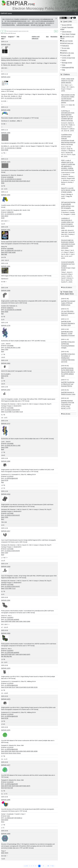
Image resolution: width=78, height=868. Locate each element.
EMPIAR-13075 (6, 162)
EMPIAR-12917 (6, 531)
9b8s (3, 254)
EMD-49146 (19, 181)
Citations (67, 74)
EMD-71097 (5, 553)
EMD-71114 (5, 412)
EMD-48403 (12, 751)
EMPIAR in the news (68, 53)
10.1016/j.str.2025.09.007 (12, 410)
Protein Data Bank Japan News (67, 293)
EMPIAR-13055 (6, 133)
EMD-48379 (19, 786)
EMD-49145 (12, 181)
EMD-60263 (5, 820)
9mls (9, 788)
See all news (66, 414)
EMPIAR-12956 (6, 110)
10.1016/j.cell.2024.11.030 (12, 348)
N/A (8, 816)
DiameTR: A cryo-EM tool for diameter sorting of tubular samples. (68, 190)
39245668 (10, 249)
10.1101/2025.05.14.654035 (13, 310)
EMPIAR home (6, 13)
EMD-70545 (5, 312)
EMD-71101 (5, 588)
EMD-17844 (5, 350)
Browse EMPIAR (67, 25)
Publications (65, 46)
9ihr (2, 656)
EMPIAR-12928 (6, 567)
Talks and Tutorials (67, 41)
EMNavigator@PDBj (68, 67)
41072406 (10, 408)
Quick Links (68, 21)
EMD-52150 (34, 687)
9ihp (8, 656)
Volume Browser (67, 32)
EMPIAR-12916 (6, 494)
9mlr (6, 788)
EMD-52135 (5, 480)
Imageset (11, 37)
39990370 (10, 212)
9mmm (11, 753)
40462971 (10, 308)
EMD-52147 (12, 687)
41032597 (10, 618)
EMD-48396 (34, 751)
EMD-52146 (5, 687)
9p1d (3, 555)
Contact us (65, 55)
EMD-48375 (27, 786)
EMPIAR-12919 (6, 77)
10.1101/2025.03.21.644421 (13, 179)
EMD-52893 (5, 621)
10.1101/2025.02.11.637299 (13, 214)
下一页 (52, 866)
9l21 (2, 378)
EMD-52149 (27, 687)
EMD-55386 (5, 150)
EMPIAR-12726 (6, 326)
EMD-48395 (27, 751)
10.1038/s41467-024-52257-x (13, 251)
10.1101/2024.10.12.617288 (13, 98)
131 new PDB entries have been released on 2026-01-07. (68, 313)
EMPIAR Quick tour (68, 43)
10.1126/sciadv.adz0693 (12, 620)
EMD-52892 (12, 621)
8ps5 (3, 449)
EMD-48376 (5, 786)
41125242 (10, 476)
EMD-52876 (19, 654)
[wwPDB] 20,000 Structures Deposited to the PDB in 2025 (68, 323)
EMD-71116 (19, 412)
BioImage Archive (67, 63)
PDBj (63, 70)
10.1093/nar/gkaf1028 (11, 749)
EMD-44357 (5, 252)
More (56, 31)
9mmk (3, 753)
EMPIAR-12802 (6, 363)
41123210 (10, 747)
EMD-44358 (12, 252)
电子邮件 (39, 25)
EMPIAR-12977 (6, 765)
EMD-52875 (27, 654)
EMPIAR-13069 (6, 834)
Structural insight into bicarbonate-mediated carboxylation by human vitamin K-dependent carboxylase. (68, 244)
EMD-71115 (12, 412)
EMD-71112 (12, 588)
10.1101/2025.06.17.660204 (13, 148)
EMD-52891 (19, 621)
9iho (11, 656)
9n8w (3, 183)
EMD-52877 (12, 654)
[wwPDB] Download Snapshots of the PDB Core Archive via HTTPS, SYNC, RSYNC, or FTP (68, 405)
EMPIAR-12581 (6, 266)
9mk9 (3, 218)
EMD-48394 (19, 751)
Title (18, 37)
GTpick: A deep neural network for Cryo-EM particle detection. (68, 81)
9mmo (19, 753)
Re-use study (66, 48)
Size (47, 37)
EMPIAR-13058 (6, 291)
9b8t (6, 254)
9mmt (7, 753)
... (46, 866)
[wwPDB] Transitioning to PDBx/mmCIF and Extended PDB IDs (68, 384)
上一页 (26, 866)
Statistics (64, 51)
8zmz (3, 822)
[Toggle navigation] (76, 14)
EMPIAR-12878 (6, 668)
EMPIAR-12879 (6, 699)
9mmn (15, 753)
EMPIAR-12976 (6, 730)
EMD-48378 (12, 786)
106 (48, 866)
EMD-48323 (5, 216)
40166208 (10, 177)
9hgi (2, 482)
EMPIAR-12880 (6, 461)
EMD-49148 (5, 181)
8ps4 (3, 351)
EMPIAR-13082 (6, 195)
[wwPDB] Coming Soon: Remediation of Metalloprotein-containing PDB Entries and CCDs (68, 358)
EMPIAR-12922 (6, 390)
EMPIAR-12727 (6, 424)
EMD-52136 (5, 718)
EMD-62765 (5, 376)
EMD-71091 (5, 517)
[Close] (56, 18)
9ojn (2, 314)
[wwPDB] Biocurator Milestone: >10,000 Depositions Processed (68, 334)
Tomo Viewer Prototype (69, 34)
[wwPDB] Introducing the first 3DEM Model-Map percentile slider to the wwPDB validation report (68, 372)
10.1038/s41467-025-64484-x (13, 818)
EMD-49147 (27, 181)
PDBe (64, 65)
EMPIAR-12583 (6, 633)
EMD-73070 (5, 853)
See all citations (67, 287)
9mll (12, 788)
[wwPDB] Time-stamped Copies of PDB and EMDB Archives (68, 303)
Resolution (54, 37)
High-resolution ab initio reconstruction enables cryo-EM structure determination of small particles (68, 99)
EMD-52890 (27, 621)
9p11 (3, 519)
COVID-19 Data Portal (68, 58)
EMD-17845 (5, 447)
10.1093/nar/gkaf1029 (11, 478)
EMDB (64, 60)
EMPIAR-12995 (6, 800)
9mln (3, 788)
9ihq (5, 656)
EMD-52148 (19, 687)
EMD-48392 (5, 751)
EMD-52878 (5, 654)
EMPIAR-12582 (6, 600)
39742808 (10, 346)
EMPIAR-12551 (6, 230)
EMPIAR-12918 (6, 45)
